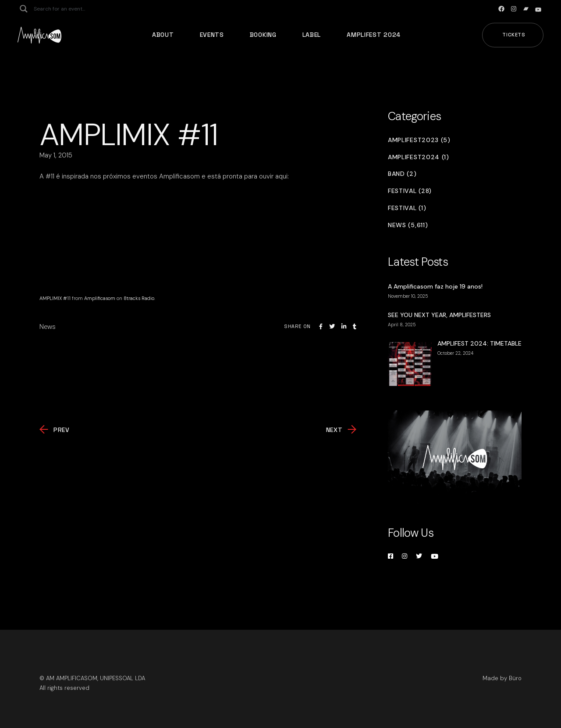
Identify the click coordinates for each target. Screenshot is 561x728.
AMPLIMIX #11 (55, 298)
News (48, 327)
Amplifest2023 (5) (419, 140)
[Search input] (68, 9)
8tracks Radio (139, 298)
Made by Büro (502, 678)
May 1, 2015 (56, 155)
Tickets (514, 35)
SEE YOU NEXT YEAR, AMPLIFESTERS (439, 315)
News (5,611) (408, 225)
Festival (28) (410, 191)
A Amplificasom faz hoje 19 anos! (435, 286)
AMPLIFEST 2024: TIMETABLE (479, 343)
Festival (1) (407, 208)
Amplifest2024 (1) (419, 157)
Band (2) (402, 174)
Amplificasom (100, 298)
